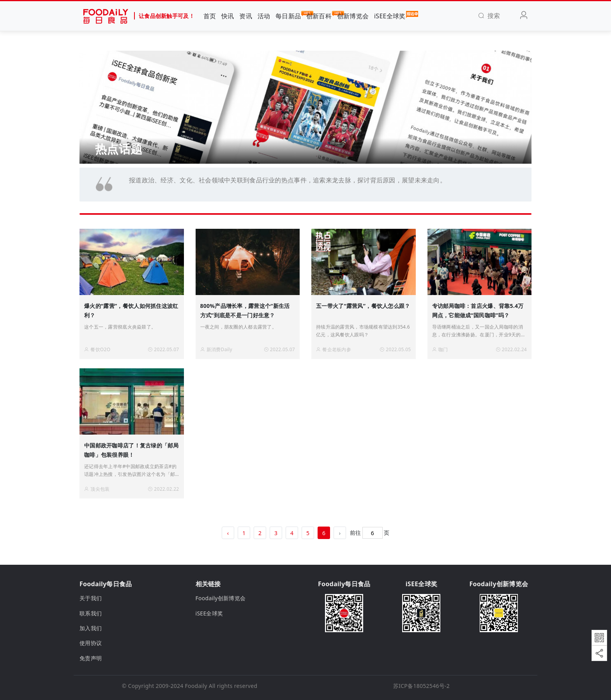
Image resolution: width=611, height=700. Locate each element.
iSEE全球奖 (390, 16)
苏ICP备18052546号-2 (421, 686)
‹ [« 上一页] (228, 533)
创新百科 (319, 16)
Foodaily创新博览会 (221, 598)
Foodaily (196, 686)
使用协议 (91, 643)
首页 (210, 16)
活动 (264, 16)
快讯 (228, 16)
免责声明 (91, 658)
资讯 (246, 16)
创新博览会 (353, 16)
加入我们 (91, 628)
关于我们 (91, 598)
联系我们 (91, 613)
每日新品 (288, 16)
